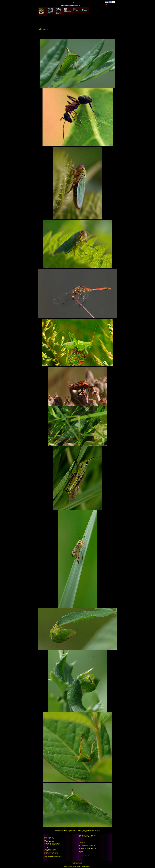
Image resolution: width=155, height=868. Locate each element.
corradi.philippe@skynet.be (85, 860)
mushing (68, 10)
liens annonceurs (84, 10)
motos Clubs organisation (58, 11)
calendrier (50, 10)
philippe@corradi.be (83, 853)
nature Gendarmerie (75, 10)
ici (105, 11)
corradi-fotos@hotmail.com (85, 856)
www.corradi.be (42, 12)
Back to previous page (77, 864)
